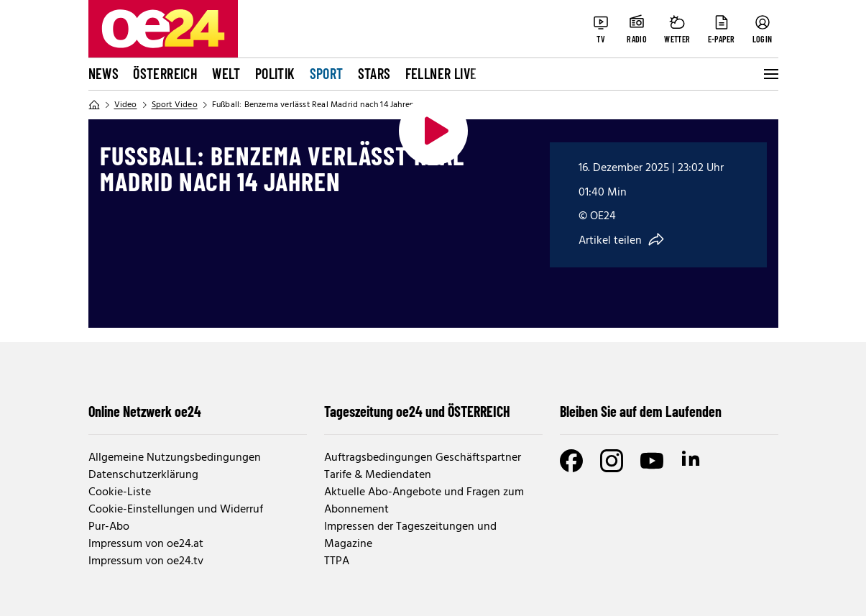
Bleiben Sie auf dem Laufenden (641, 411)
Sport (327, 73)
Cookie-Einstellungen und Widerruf (176, 510)
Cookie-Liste (120, 492)
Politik (275, 73)
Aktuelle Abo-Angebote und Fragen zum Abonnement (424, 501)
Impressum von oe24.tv (146, 561)
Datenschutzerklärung (143, 475)
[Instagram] (612, 461)
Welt (226, 73)
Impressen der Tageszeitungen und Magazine (410, 535)
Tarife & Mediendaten (378, 475)
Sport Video (175, 105)
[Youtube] (652, 461)
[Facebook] (571, 461)
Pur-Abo (109, 527)
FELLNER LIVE (441, 73)
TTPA (337, 561)
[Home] (94, 105)
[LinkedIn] (692, 461)
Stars (374, 73)
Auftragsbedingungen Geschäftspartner (423, 458)
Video (126, 105)
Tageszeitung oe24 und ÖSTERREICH (417, 411)
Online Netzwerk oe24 (145, 411)
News (104, 73)
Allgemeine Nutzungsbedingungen (175, 458)
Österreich (165, 73)
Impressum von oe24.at (146, 544)
